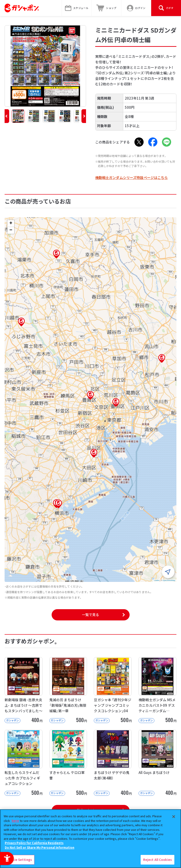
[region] (90, 839)
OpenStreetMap (169, 580)
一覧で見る (91, 615)
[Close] (174, 817)
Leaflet (157, 580)
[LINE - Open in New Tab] (167, 142)
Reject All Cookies (157, 860)
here (15, 821)
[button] (7, 116)
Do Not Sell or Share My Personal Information (40, 847)
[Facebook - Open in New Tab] (153, 142)
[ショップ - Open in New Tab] (106, 8)
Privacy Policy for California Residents (34, 843)
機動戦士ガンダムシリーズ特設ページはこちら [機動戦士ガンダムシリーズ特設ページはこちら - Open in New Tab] (132, 177)
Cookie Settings (19, 860)
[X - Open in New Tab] (139, 142)
